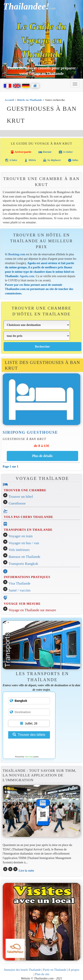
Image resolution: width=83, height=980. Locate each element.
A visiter (66, 152)
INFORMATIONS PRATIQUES (27, 577)
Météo (30, 160)
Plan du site (42, 974)
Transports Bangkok (23, 564)
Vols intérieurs (19, 550)
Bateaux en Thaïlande (25, 557)
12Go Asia (29, 757)
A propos (74, 970)
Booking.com (17, 254)
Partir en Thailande (55, 970)
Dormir (45, 152)
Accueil (9, 100)
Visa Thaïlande (20, 583)
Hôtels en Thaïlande (29, 100)
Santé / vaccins (20, 590)
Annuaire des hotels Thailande (22, 970)
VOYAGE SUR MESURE (22, 604)
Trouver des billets (29, 735)
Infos (73, 160)
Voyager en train (21, 536)
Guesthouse (17, 503)
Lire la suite (26, 871)
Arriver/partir (21, 152)
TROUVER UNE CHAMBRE (25, 490)
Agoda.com (27, 276)
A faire (11, 160)
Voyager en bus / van (24, 543)
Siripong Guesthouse (30, 432)
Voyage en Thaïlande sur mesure (32, 610)
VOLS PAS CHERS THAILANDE (28, 517)
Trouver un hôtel (21, 497)
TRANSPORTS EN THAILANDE (28, 530)
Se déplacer (52, 160)
